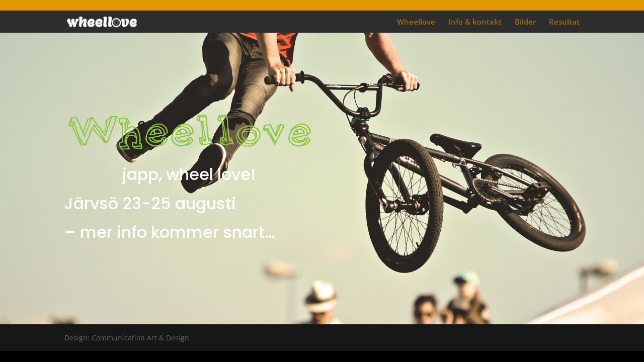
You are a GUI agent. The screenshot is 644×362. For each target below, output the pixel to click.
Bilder (525, 22)
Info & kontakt (475, 22)
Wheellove (416, 22)
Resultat (564, 22)
